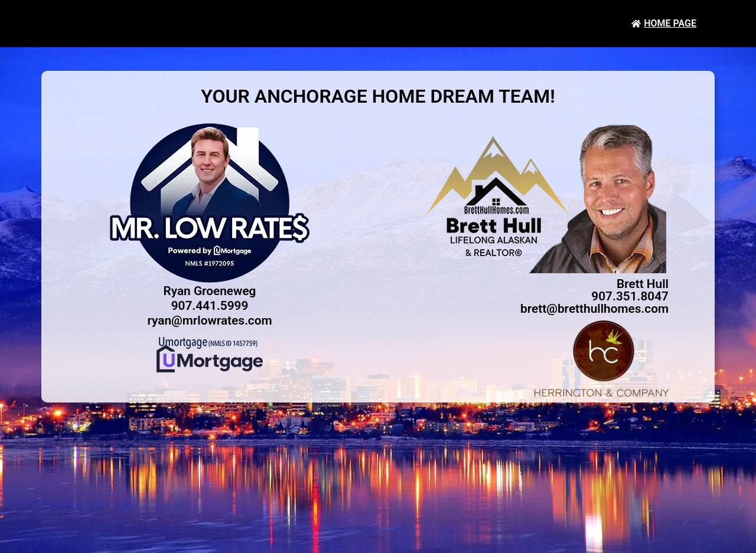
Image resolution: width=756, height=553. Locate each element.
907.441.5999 (210, 306)
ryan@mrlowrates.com (209, 320)
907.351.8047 (630, 296)
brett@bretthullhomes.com (594, 309)
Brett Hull (643, 284)
